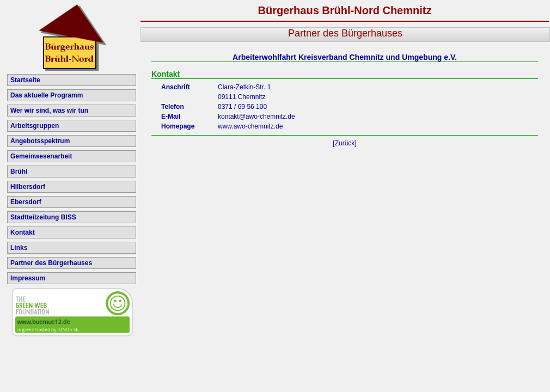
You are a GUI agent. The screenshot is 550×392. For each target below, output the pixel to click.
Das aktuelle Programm (47, 95)
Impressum (28, 278)
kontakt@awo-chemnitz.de (256, 117)
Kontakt (23, 232)
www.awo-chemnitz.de (250, 126)
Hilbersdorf (28, 187)
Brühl (19, 171)
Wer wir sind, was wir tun (49, 111)
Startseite (25, 80)
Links (19, 248)
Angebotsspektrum (40, 141)
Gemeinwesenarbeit (41, 156)
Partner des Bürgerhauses (51, 263)
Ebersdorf (26, 202)
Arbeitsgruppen (35, 126)
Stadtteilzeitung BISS (43, 217)
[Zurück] (344, 143)
